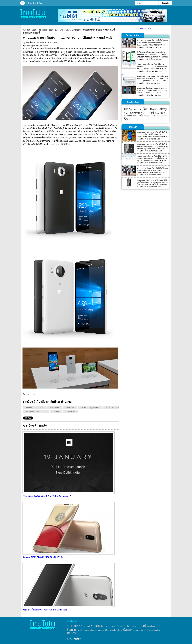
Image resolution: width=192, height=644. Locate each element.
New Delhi (70, 412)
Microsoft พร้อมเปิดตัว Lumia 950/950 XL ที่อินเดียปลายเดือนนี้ (67, 38)
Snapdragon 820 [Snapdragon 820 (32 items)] (153, 626)
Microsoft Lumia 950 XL (36, 412)
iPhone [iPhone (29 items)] (133, 630)
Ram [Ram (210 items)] (146, 109)
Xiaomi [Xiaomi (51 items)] (140, 116)
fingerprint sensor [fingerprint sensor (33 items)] (90, 630)
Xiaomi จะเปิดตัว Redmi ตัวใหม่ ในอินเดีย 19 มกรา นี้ (47, 496)
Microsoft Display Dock (90, 407)
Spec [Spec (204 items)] (127, 119)
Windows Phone (67, 30)
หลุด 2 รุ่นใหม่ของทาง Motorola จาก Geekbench (45, 610)
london (29, 407)
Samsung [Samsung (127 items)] (136, 113)
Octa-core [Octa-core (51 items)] (137, 109)
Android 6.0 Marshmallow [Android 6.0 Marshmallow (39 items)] (110, 630)
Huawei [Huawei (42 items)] (154, 109)
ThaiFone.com (145, 29)
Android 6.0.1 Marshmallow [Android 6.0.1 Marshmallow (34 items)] (155, 116)
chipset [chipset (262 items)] (148, 113)
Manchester (55, 407)
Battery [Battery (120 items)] (162, 109)
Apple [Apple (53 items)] (127, 113)
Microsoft (43, 30)
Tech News (54, 30)
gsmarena (32, 394)
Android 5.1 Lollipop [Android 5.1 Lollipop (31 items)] (125, 626)
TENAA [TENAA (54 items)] (128, 109)
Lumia (35, 30)
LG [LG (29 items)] (81, 630)
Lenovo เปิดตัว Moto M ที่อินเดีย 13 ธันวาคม (43, 557)
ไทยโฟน (77, 639)
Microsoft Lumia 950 (115, 407)
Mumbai (56, 412)
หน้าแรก (26, 30)
